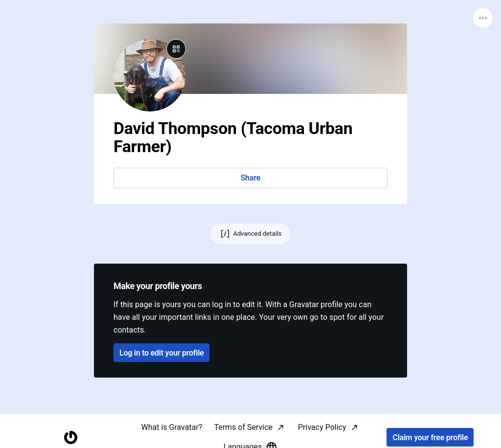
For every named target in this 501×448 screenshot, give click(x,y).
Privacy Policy (322, 427)
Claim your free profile (430, 437)
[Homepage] (71, 437)
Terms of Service (243, 427)
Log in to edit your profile (161, 353)
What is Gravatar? (171, 427)
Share (250, 178)
